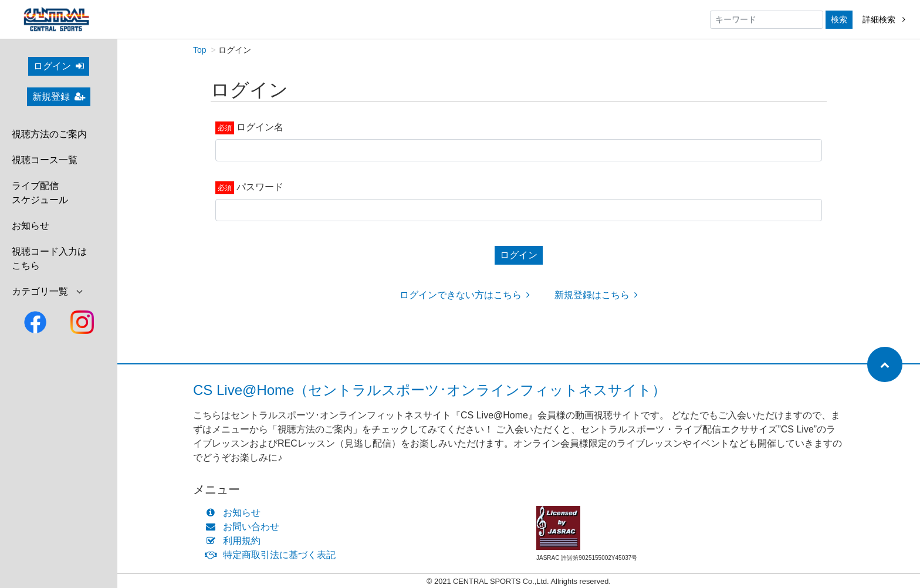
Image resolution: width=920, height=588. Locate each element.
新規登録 (59, 97)
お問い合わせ (245, 527)
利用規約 (236, 541)
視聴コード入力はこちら (49, 258)
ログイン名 (260, 127)
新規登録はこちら (596, 295)
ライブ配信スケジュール (40, 193)
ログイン (59, 66)
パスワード (260, 187)
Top (200, 50)
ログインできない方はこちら (465, 295)
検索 (839, 19)
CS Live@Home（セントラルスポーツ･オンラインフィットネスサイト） (429, 390)
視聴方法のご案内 (49, 134)
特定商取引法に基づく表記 (273, 555)
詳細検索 (884, 19)
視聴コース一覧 (45, 160)
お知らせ (31, 226)
